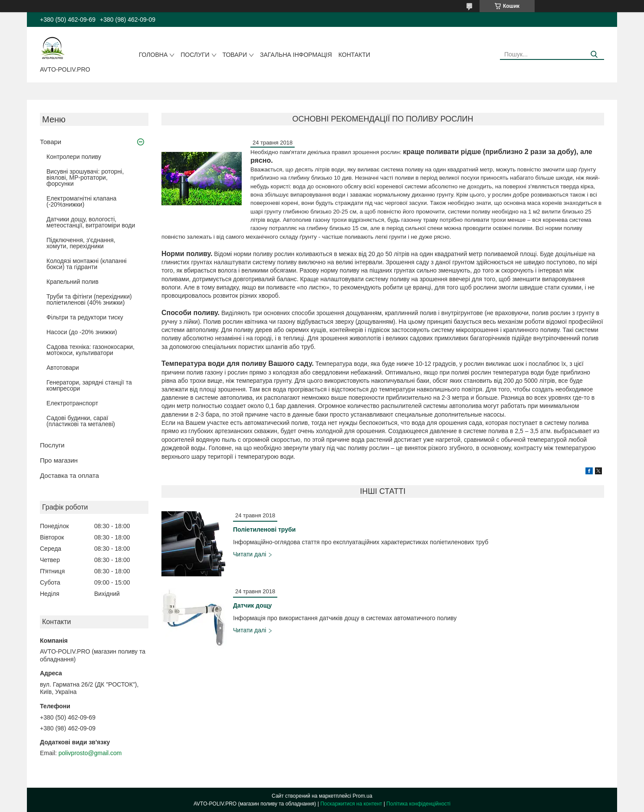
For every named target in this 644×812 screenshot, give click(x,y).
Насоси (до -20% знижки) (82, 332)
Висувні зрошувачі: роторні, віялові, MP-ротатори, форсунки (85, 178)
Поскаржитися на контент (351, 804)
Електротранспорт (72, 403)
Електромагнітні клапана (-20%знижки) (81, 201)
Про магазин (59, 460)
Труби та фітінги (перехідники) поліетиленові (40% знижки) (89, 299)
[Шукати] (594, 54)
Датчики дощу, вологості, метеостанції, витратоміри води (91, 222)
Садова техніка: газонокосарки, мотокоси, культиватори (90, 350)
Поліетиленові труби (264, 529)
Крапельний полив (72, 282)
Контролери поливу (74, 157)
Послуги (195, 55)
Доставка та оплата (69, 475)
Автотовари (63, 368)
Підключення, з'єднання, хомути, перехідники (81, 243)
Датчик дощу (252, 605)
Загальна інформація (296, 55)
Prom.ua (363, 796)
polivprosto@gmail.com (90, 753)
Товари (235, 55)
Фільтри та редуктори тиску (85, 317)
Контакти (354, 55)
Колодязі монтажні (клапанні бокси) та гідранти (87, 264)
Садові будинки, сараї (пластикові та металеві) (81, 421)
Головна (153, 55)
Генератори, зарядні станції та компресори (89, 385)
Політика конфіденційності (418, 804)
